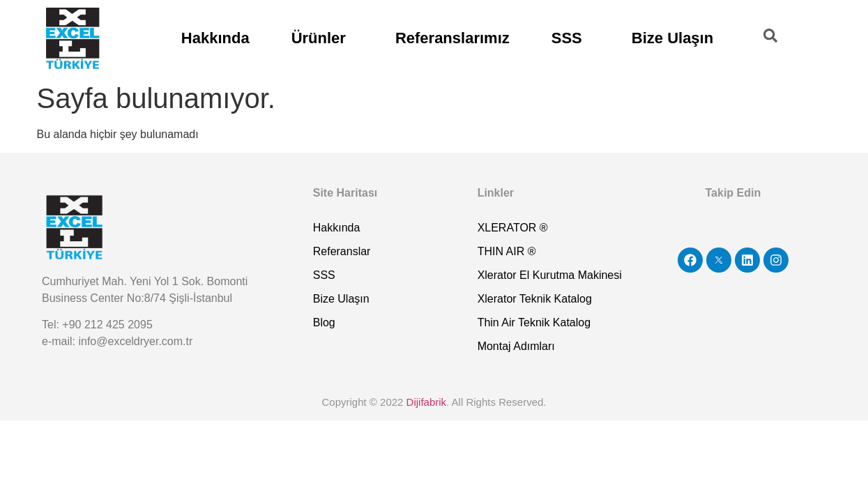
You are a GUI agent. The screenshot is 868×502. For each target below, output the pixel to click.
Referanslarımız (452, 38)
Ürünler (319, 38)
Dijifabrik (427, 402)
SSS (567, 38)
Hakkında (215, 38)
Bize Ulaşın (672, 38)
